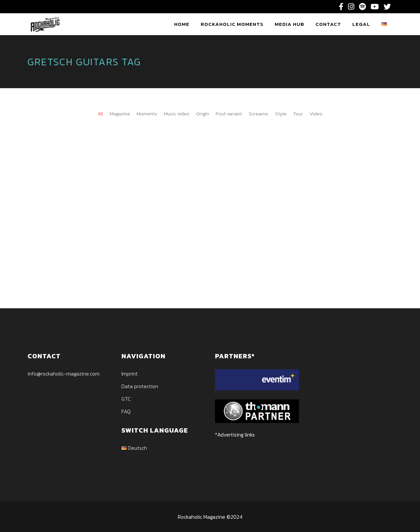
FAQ (126, 411)
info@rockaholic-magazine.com (64, 374)
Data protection (140, 386)
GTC (126, 399)
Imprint (130, 374)
